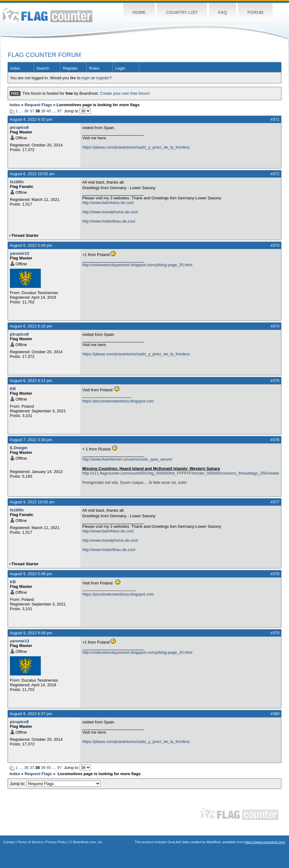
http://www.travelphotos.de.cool (110, 212)
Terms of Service (30, 842)
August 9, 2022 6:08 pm (31, 633)
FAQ (223, 12)
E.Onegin (19, 448)
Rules (94, 68)
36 (26, 111)
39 (43, 111)
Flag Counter (48, 15)
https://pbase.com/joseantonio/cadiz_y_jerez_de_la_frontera (136, 147)
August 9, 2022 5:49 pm (31, 574)
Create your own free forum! (125, 93)
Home (139, 12)
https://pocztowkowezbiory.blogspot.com (118, 401)
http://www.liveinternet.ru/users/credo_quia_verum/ (127, 459)
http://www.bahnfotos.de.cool (108, 203)
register (102, 78)
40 (49, 111)
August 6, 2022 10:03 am (32, 174)
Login (120, 68)
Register (70, 68)
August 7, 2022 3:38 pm (31, 440)
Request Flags (38, 105)
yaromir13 (19, 253)
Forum (255, 12)
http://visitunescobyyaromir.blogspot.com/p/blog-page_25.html (137, 265)
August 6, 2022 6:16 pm (31, 326)
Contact (9, 842)
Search (43, 68)
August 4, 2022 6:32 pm (31, 119)
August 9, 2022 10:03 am (32, 502)
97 (59, 111)
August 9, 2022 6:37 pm (31, 714)
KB (13, 389)
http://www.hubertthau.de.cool (109, 221)
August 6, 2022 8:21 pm (31, 381)
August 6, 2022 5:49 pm (31, 245)
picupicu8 (19, 127)
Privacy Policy (56, 842)
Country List (182, 12)
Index (15, 68)
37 (32, 111)
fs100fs (17, 182)
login (86, 78)
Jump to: (55, 784)
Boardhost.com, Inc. (88, 842)
